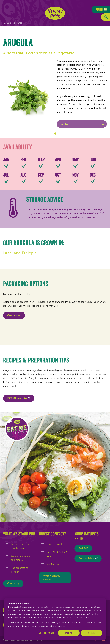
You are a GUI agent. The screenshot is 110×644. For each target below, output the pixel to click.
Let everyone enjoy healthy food (21, 546)
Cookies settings (46, 633)
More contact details (51, 578)
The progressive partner (20, 570)
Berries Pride (86, 558)
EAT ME (83, 548)
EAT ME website (17, 400)
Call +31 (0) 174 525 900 (57, 554)
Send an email (54, 544)
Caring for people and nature (20, 558)
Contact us (14, 315)
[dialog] (55, 619)
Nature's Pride (55, 13)
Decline (69, 633)
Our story (13, 583)
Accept (91, 633)
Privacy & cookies (38, 640)
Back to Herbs (14, 23)
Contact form (54, 564)
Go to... (65, 124)
